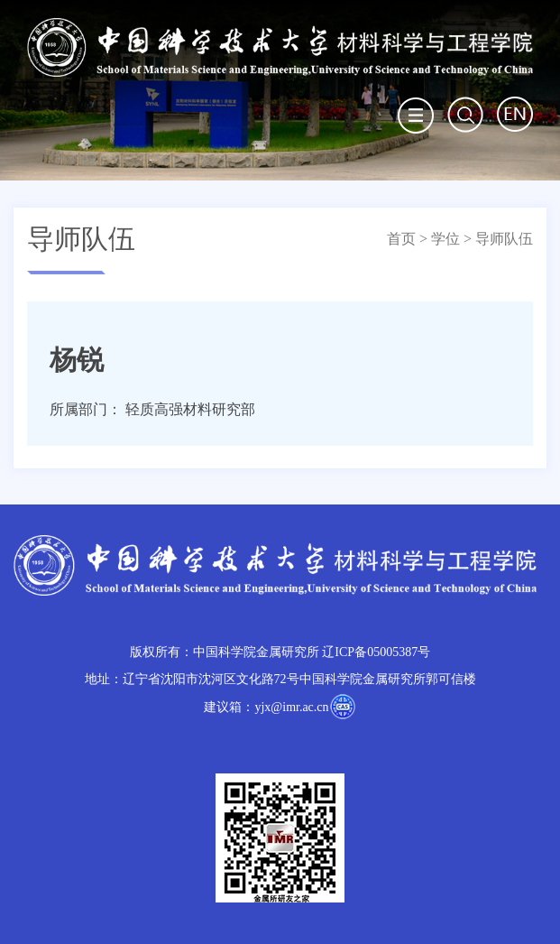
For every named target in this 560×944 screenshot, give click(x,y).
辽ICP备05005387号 (376, 652)
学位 (445, 239)
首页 (401, 239)
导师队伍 (504, 239)
